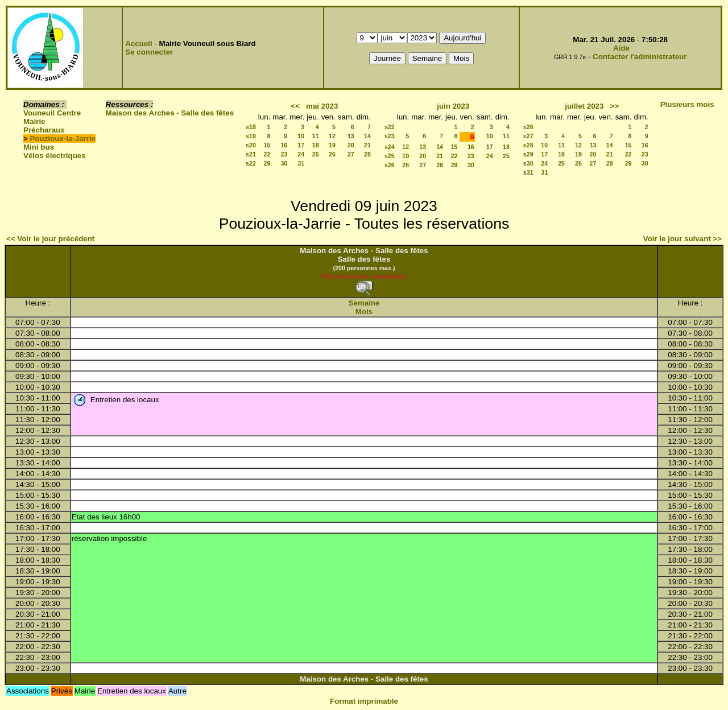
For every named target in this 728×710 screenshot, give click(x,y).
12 (332, 136)
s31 (528, 172)
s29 (528, 154)
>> (615, 106)
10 (301, 136)
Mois (364, 311)
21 (367, 145)
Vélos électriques (55, 156)
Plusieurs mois (687, 104)
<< (295, 106)
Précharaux (44, 130)
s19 (251, 136)
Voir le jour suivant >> (682, 239)
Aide (621, 48)
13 (351, 136)
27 (351, 154)
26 (332, 154)
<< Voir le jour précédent (50, 239)
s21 (251, 154)
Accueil (138, 44)
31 (301, 163)
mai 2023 (322, 106)
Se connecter (149, 52)
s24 (390, 147)
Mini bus (39, 147)
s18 (251, 127)
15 (267, 145)
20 (351, 145)
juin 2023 (453, 106)
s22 (251, 163)
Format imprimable (364, 701)
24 (301, 154)
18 (316, 145)
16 (284, 145)
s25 (390, 156)
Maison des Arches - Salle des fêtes (170, 113)
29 (267, 163)
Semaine (364, 303)
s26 (390, 165)
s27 (528, 136)
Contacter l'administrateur (640, 57)
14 (367, 136)
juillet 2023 (584, 106)
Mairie (34, 121)
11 (316, 136)
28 (367, 154)
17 (301, 145)
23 (284, 154)
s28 (528, 145)
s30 (528, 163)
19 (332, 145)
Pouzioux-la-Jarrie (63, 139)
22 (267, 154)
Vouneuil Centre (52, 113)
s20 (251, 145)
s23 (390, 136)
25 (316, 154)
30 (284, 163)
